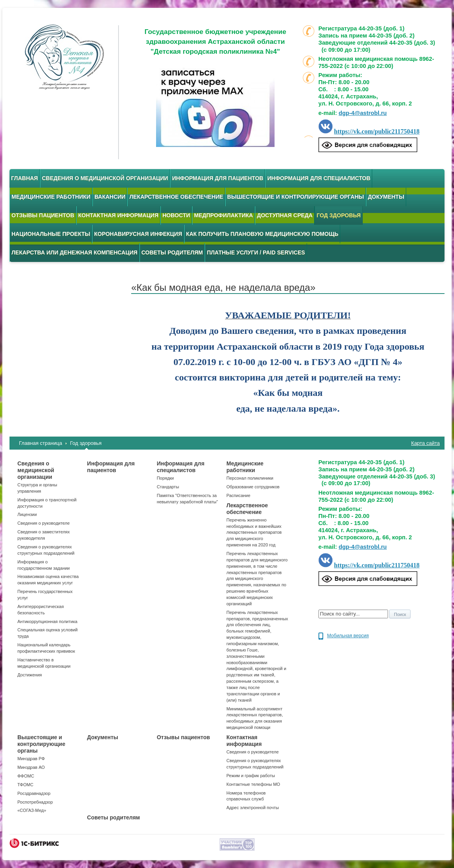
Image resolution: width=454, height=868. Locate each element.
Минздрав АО (31, 767)
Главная (24, 178)
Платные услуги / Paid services (256, 252)
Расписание (238, 495)
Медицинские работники (51, 197)
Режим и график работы (251, 776)
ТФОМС (25, 785)
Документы (386, 197)
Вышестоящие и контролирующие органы (296, 197)
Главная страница (41, 443)
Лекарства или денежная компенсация (74, 252)
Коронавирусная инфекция (138, 234)
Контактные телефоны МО (253, 784)
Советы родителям (172, 252)
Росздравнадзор (34, 793)
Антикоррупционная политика (47, 621)
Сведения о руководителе (43, 523)
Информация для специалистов (319, 178)
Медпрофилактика (223, 215)
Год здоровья (86, 443)
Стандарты (168, 487)
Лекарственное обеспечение (176, 197)
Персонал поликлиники (250, 478)
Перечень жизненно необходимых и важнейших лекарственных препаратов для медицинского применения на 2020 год (254, 532)
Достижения (30, 675)
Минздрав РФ (31, 759)
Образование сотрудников (253, 487)
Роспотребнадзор (35, 802)
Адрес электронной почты (253, 808)
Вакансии (110, 197)
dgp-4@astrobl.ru (363, 113)
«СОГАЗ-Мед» (32, 810)
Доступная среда (285, 215)
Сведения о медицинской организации (105, 178)
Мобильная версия (348, 636)
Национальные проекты (51, 234)
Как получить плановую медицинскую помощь (262, 234)
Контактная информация (118, 215)
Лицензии (27, 514)
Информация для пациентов (218, 178)
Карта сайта (426, 443)
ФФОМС (26, 776)
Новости (176, 215)
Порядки (165, 478)
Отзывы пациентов (43, 215)
